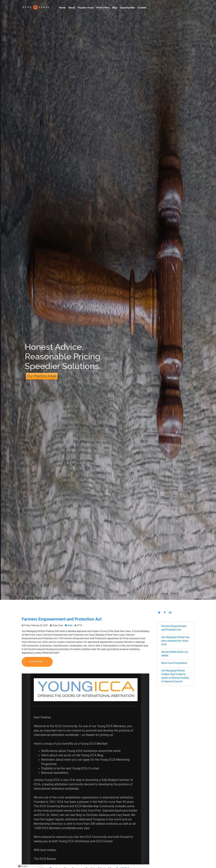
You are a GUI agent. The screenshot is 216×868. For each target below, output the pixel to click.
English (23, 866)
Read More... (37, 662)
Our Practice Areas (42, 376)
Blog (69, 625)
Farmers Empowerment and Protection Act (62, 619)
